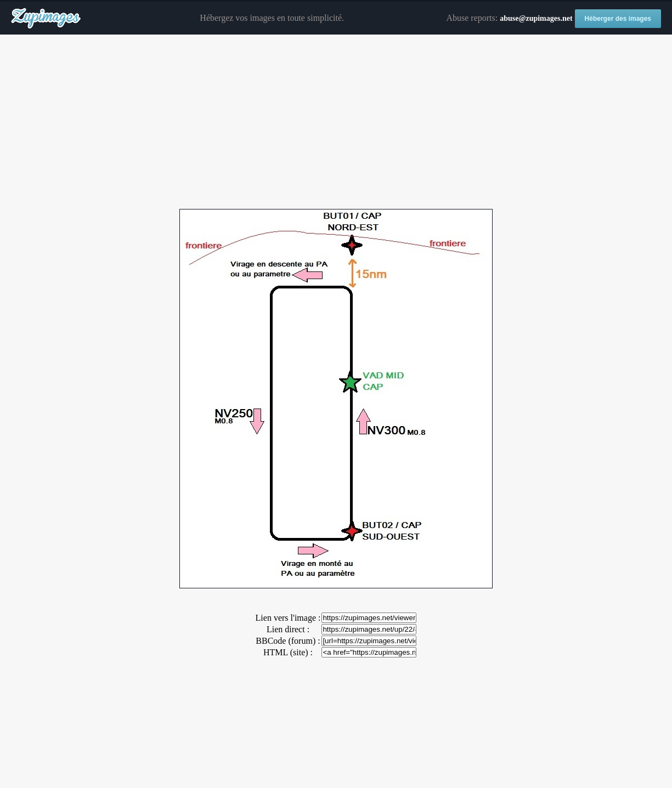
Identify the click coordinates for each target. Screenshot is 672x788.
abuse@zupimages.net (536, 18)
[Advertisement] (336, 122)
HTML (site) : (288, 652)
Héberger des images (618, 19)
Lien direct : (288, 629)
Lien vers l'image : (288, 618)
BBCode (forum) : (288, 641)
